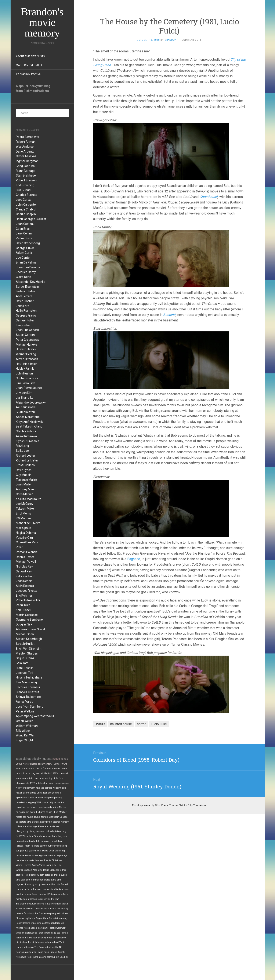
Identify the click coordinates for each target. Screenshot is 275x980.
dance (45, 803)
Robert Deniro (23, 923)
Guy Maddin (24, 475)
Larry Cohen (24, 233)
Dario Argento (25, 151)
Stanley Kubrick (26, 431)
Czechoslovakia (42, 909)
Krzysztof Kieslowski (30, 422)
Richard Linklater (27, 460)
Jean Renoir (24, 581)
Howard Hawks (26, 349)
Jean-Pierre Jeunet (29, 388)
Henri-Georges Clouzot (31, 219)
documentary (45, 764)
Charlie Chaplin (26, 214)
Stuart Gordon (25, 335)
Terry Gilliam (24, 325)
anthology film (45, 822)
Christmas (57, 860)
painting (58, 798)
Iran (26, 836)
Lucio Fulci (159, 724)
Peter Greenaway (28, 340)
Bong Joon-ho (25, 166)
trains (55, 807)
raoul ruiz (53, 836)
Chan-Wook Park (27, 542)
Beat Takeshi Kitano (29, 426)
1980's (56, 764)
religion (53, 803)
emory (48, 826)
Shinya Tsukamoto (28, 697)
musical (63, 773)
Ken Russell (23, 610)
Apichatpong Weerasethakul (35, 716)
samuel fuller (47, 846)
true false (39, 778)
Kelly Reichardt (26, 576)
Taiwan (29, 909)
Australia (27, 841)
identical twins (36, 952)
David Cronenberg (28, 243)
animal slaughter (60, 875)
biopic (19, 942)
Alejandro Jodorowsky (31, 402)
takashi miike (48, 884)
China (40, 793)
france (46, 769)
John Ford (23, 306)
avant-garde (55, 783)
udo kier (64, 957)
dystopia (58, 846)
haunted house (121, 724)
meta (32, 860)
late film (20, 894)
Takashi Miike (25, 509)
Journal (20, 889)
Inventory (63, 918)
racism (26, 812)
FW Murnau (23, 518)
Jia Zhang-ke (25, 398)
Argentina (38, 870)
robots (19, 817)
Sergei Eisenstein (27, 287)
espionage (62, 856)
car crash (40, 933)
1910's (50, 894)
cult (18, 851)
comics (61, 803)
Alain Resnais (25, 586)
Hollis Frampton (26, 311)
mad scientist (49, 856)
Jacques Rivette (27, 591)
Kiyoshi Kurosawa (28, 441)
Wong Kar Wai (25, 735)
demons (40, 831)
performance (59, 938)
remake (20, 803)
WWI (23, 880)
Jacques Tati (24, 673)
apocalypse (22, 798)
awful (33, 812)
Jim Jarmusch (26, 383)
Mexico (63, 807)
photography (22, 831)
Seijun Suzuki (25, 658)
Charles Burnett (26, 195)
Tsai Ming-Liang (26, 682)
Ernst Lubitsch (25, 465)
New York (21, 788)
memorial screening (32, 856)
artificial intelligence (26, 875)
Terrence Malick (26, 480)
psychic (20, 884)
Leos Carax (23, 200)
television (21, 778)
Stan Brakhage (26, 175)
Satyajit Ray (24, 571)
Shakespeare (62, 889)
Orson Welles (25, 721)
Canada (64, 817)
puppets (58, 894)
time (18, 880)
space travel (37, 807)
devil (18, 856)
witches (55, 826)
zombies (56, 793)
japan (19, 773)
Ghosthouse (208, 197)
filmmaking (29, 773)
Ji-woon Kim (24, 393)
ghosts (26, 783)
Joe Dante (23, 258)
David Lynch (24, 470)
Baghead (134, 559)
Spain (56, 817)
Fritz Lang (22, 446)
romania (41, 923)
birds (56, 778)
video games (46, 938)
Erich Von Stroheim (29, 649)
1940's (47, 773)
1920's (33, 783)
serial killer (30, 889)
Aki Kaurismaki (26, 407)
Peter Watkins (25, 711)
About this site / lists (30, 56)
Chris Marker (24, 494)
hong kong (21, 807)
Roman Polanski (27, 552)
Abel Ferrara (24, 296)
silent (45, 783)
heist (55, 918)
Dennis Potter (25, 557)
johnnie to (51, 865)
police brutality (23, 826)
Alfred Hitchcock (27, 359)
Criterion (55, 769)
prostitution (32, 904)
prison (49, 812)
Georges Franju (26, 315)
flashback (29, 913)
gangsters (21, 822)
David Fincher (25, 301)
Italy (40, 783)
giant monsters (32, 899)
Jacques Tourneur (28, 687)
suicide (65, 783)
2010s (56, 759)
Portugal (20, 846)
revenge (40, 788)
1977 (21, 836)
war (51, 817)
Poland (52, 928)
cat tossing (62, 909)
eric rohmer (63, 913)
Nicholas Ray (24, 566)
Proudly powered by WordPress (150, 805)
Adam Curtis (24, 253)
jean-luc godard (28, 851)
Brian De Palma (26, 262)
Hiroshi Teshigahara (29, 677)
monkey (20, 899)
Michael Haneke (26, 345)
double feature (41, 817)
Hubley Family (25, 369)
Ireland (55, 942)
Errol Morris (23, 513)
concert (44, 899)
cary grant (43, 904)
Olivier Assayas (26, 156)
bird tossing (28, 947)
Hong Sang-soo (53, 933)
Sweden (28, 870)
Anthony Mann (26, 489)
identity (48, 778)
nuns (46, 952)
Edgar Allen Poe (44, 918)
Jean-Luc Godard (27, 330)
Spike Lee (22, 451)
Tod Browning (25, 185)
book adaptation (53, 831)
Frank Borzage (26, 171)
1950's (64, 769)
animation (29, 769)
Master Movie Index (29, 65)
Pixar (19, 547)
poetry (48, 841)
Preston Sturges (27, 653)
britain (30, 778)
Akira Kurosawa (26, 436)
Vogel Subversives (25, 933)
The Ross (39, 947)
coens (43, 957)
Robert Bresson (26, 180)
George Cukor (25, 248)
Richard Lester (26, 456)
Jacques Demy (26, 272)
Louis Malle (23, 484)
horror (26, 764)
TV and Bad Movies (28, 74)
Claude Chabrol (26, 209)
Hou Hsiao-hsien (27, 364)
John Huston (24, 373)
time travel (32, 822)
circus (28, 894)
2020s (64, 759)
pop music (28, 817)
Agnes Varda (25, 702)
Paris (66, 894)
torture (29, 880)
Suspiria (169, 315)
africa (19, 783)
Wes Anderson (26, 147)
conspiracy (51, 913)
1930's (55, 773)
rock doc (47, 793)
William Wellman (27, 726)
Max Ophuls (24, 528)
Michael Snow (25, 634)
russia (31, 798)
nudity (51, 899)
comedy (48, 807)
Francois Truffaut (28, 692)
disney (32, 831)
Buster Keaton (25, 412)
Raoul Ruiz (23, 605)
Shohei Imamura (27, 378)
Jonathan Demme (28, 267)
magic (34, 826)
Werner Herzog (26, 354)
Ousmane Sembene (29, 620)
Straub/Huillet (25, 644)
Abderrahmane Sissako (32, 629)
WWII (39, 803)
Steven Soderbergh (29, 639)
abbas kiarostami (39, 928)
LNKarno (41, 812)
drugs (33, 793)
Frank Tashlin (25, 668)
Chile (33, 923)
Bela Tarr (22, 663)
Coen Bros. (23, 229)
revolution (57, 841)
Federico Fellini (26, 291)
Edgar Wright (24, 740)
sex (29, 807)
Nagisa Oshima (26, 533)
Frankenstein (32, 938)
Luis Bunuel (23, 190)
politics (48, 788)
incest (53, 909)
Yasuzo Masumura (29, 499)
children (39, 798)
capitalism (30, 918)
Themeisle (200, 805)
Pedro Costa (24, 238)
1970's (64, 764)
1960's (39, 769)
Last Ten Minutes (38, 836)
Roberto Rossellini (28, 600)
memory (65, 822)
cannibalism (22, 860)
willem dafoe (44, 875)
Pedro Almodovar (28, 137)
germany (31, 788)
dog (65, 846)
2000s (19, 764)
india (39, 851)
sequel (39, 773)
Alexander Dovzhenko (31, 282)
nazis (19, 812)
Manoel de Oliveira (28, 523)
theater (57, 822)
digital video (39, 841)
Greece (53, 952)
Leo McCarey (25, 504)
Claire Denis (24, 277)
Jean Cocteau (25, 224)
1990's (19, 769)
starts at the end (52, 880)
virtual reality (51, 947)
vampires (49, 798)
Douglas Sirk (24, 624)
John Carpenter (26, 205)
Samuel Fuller (25, 320)
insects (20, 913)
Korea (41, 826)
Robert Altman (26, 142)
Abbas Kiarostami (28, 417)
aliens (26, 793)
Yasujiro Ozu (24, 538)
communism (53, 957)
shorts (33, 764)
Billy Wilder (23, 731)
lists (61, 778)
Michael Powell (26, 562)
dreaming (60, 851)
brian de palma (43, 942)
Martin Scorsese (27, 615)
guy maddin (55, 904)
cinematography (32, 884)
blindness (38, 880)
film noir (20, 918)
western (57, 788)
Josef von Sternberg (30, 707)
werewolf (61, 928)
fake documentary (46, 889)
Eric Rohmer (24, 596)
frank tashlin (33, 957)
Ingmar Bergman (27, 161)
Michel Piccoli (23, 928)
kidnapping (30, 803)
